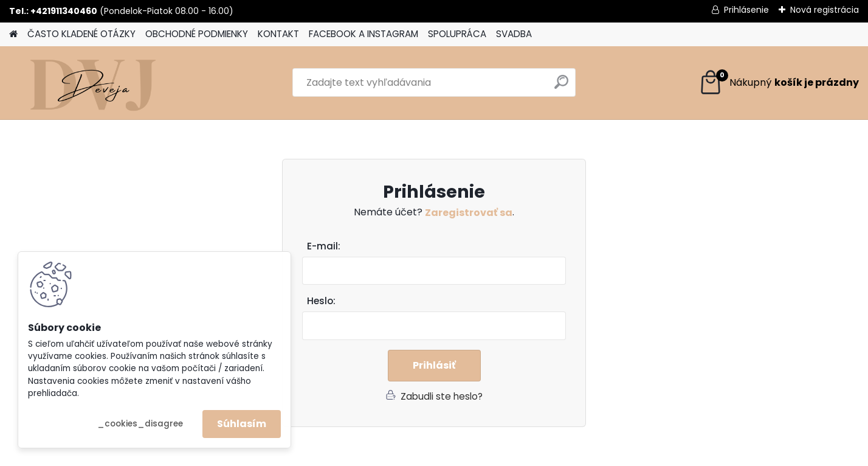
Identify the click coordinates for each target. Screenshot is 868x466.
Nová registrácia (825, 10)
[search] (561, 87)
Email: (439, 247)
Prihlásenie (746, 10)
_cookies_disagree (140, 424)
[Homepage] (13, 34)
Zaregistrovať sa (469, 213)
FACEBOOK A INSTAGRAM (363, 34)
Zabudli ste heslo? (442, 396)
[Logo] (93, 83)
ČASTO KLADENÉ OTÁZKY (81, 34)
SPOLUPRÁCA (457, 34)
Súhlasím (242, 424)
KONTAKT (278, 34)
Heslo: (321, 301)
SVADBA (514, 34)
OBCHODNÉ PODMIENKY (197, 34)
